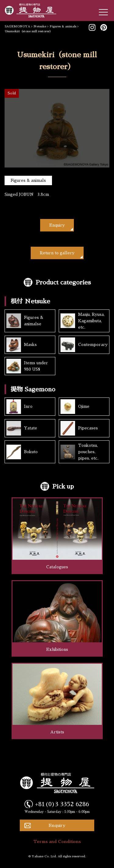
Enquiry (57, 225)
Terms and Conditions (57, 842)
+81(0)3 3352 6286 (62, 804)
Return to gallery (57, 253)
